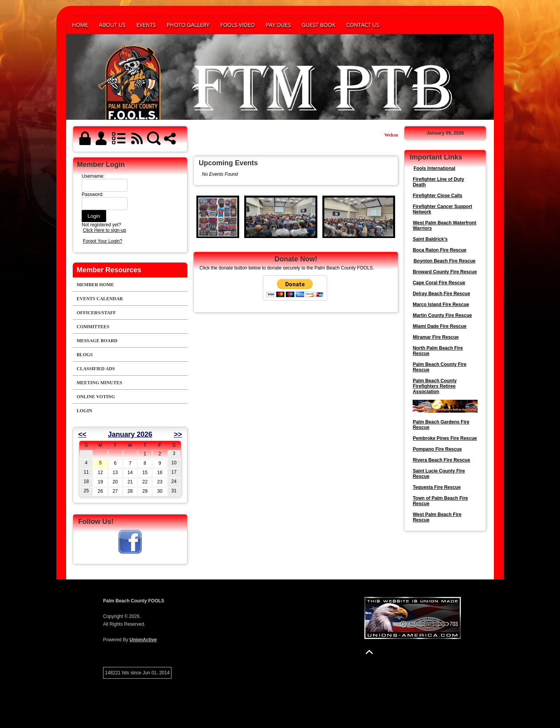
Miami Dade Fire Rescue (439, 326)
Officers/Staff (96, 313)
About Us (112, 25)
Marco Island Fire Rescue (441, 304)
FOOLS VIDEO (237, 25)
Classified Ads (96, 369)
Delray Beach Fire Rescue (441, 294)
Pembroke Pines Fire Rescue (445, 438)
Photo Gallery (188, 25)
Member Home (95, 285)
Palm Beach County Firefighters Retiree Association (435, 386)
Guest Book (319, 25)
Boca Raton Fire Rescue (439, 250)
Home (80, 25)
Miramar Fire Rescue (436, 337)
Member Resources (109, 270)
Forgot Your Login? (102, 241)
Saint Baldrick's (430, 239)
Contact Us (363, 25)
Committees (93, 327)
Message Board (97, 341)
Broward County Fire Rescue (445, 272)
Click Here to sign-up (104, 230)
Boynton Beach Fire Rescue (444, 261)
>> (178, 434)
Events (146, 25)
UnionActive (143, 640)
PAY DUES (278, 25)
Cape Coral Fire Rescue (439, 283)
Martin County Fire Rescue (442, 315)
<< (82, 434)
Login (84, 411)
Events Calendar (100, 299)
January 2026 (130, 434)
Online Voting (96, 397)
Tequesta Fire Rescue (437, 487)
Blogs (85, 355)
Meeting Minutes (99, 383)
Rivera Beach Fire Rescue (441, 460)
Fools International (434, 168)
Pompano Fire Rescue (437, 449)
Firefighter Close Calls (437, 196)
